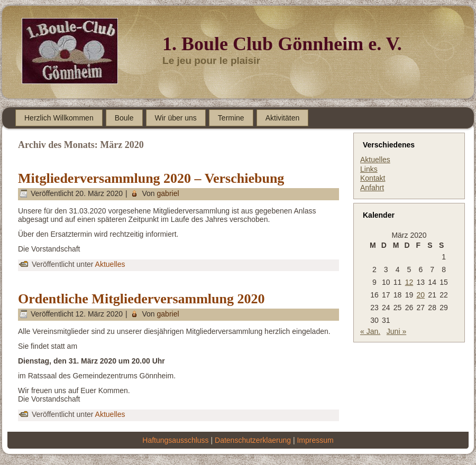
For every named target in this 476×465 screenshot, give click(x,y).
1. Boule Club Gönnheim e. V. (282, 44)
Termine (231, 118)
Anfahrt (372, 188)
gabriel (168, 193)
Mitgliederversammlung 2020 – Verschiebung (151, 178)
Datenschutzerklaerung (253, 440)
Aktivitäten (283, 118)
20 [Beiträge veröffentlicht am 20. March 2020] (421, 295)
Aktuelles (110, 264)
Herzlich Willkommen (59, 118)
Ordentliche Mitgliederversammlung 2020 (141, 299)
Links (369, 169)
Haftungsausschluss (175, 440)
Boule (124, 118)
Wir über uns (176, 118)
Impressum (315, 440)
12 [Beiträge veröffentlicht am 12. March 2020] (409, 282)
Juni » (396, 331)
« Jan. (370, 331)
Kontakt (373, 178)
